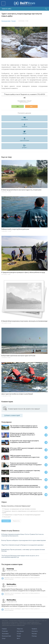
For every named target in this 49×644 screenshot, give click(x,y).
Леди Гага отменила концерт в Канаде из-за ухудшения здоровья (22, 545)
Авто (18, 638)
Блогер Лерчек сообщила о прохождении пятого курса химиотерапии (24, 540)
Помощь (34, 636)
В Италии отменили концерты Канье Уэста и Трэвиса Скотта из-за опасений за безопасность (22, 535)
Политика (5, 631)
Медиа (19, 636)
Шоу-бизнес (20, 631)
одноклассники (24, 141)
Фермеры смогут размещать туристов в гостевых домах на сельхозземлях (22, 578)
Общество (20, 629)
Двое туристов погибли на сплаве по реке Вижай (17, 394)
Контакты (35, 631)
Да (18, 106)
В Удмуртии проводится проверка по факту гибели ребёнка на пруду (23, 272)
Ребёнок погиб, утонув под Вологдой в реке (15, 229)
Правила (34, 629)
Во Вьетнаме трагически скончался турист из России (18, 356)
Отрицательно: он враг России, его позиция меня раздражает (22, 515)
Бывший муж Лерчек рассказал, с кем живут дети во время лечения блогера (23, 550)
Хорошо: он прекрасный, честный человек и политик (20, 509)
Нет (31, 106)
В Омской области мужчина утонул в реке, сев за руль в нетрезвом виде (24, 321)
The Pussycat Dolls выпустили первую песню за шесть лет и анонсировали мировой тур (20, 556)
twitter (25, 134)
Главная (4, 629)
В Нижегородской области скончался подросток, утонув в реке (21, 190)
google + (25, 147)
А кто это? (7, 517)
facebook (24, 127)
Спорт (4, 638)
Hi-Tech (19, 634)
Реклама (34, 634)
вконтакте (25, 120)
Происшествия (6, 21)
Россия (14, 21)
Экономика (5, 634)
